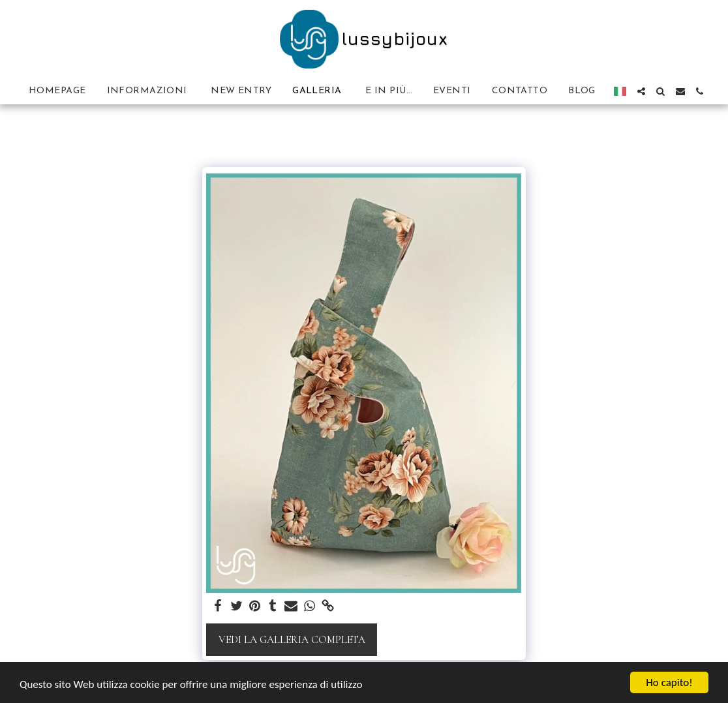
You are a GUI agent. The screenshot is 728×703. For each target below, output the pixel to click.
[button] (641, 91)
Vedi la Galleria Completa (292, 640)
